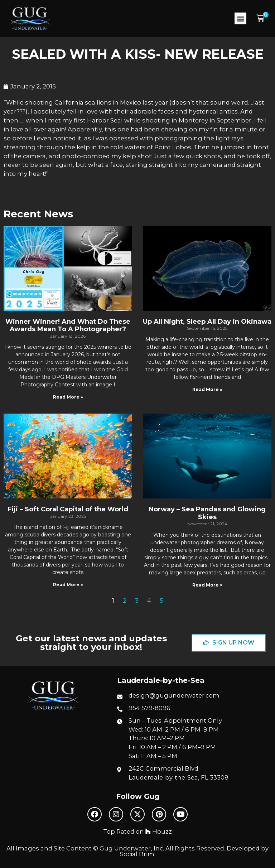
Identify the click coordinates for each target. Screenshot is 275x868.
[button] (240, 18)
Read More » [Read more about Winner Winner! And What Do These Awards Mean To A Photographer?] (68, 397)
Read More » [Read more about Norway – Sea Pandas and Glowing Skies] (207, 585)
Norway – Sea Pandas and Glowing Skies (207, 513)
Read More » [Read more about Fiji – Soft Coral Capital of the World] (68, 585)
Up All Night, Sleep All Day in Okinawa (207, 322)
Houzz (159, 831)
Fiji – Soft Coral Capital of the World (68, 509)
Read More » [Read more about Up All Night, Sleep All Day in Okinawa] (207, 389)
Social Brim (137, 854)
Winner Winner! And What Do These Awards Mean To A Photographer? (68, 325)
